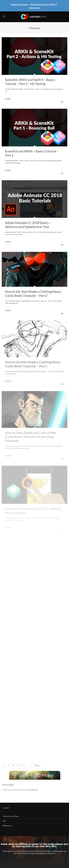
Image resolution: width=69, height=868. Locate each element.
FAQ (4, 821)
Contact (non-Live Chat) (11, 816)
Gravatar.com (33, 790)
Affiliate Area (7, 826)
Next (38, 765)
